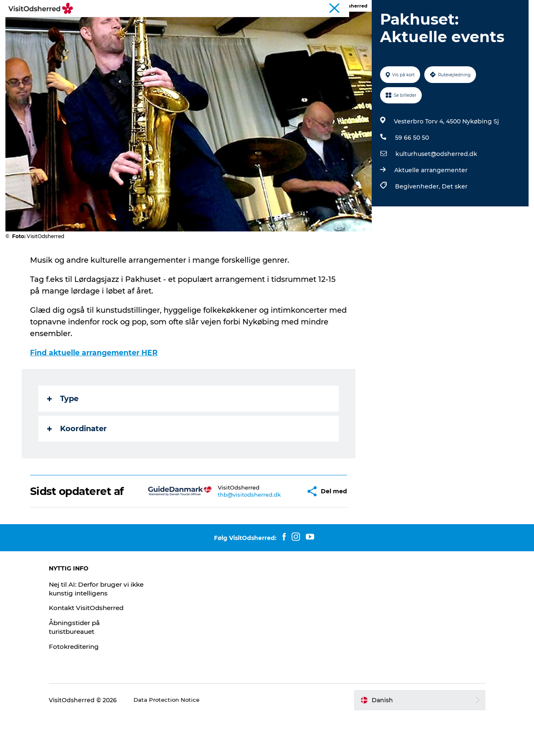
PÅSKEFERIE (141, 27)
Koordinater (78, 468)
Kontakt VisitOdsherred (110, 647)
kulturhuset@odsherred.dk (435, 193)
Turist (349, 8)
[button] (280, 531)
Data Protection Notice (189, 740)
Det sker (453, 226)
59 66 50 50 (411, 177)
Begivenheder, (417, 226)
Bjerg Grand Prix (478, 8)
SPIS (260, 27)
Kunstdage (436, 8)
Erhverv (516, 8)
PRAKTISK (340, 27)
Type (64, 438)
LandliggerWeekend (389, 8)
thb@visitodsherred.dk (230, 534)
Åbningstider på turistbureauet (98, 667)
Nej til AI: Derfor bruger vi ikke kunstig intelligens (113, 628)
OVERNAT (295, 27)
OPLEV (185, 27)
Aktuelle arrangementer (430, 210)
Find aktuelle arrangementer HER (96, 392)
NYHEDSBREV (391, 27)
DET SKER (224, 27)
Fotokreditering (97, 686)
